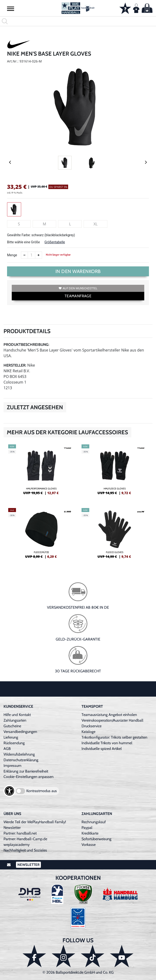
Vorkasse (89, 845)
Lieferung (11, 737)
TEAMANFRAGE (78, 296)
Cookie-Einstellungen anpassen (29, 777)
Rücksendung (14, 743)
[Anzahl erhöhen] (39, 255)
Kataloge (88, 732)
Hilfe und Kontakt (17, 715)
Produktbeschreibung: (26, 345)
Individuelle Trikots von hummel (107, 743)
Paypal (87, 828)
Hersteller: (15, 365)
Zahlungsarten (15, 720)
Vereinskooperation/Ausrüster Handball (112, 720)
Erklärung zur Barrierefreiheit (26, 771)
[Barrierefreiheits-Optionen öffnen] (9, 791)
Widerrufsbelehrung (19, 754)
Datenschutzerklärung (21, 760)
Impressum (12, 766)
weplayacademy (17, 845)
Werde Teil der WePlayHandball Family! (35, 822)
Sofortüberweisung (96, 839)
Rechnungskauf (94, 822)
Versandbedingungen (20, 732)
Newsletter (12, 828)
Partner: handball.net (20, 833)
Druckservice (92, 726)
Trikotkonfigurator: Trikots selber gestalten (114, 737)
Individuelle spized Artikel (102, 749)
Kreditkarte (90, 833)
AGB (7, 749)
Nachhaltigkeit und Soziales (25, 850)
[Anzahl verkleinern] (24, 255)
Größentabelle (55, 242)
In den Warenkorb (78, 271)
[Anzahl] (31, 255)
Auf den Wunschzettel (78, 288)
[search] (78, 21)
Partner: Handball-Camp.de (25, 839)
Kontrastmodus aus (42, 791)
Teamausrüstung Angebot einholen (109, 715)
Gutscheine (12, 726)
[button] (11, 8)
